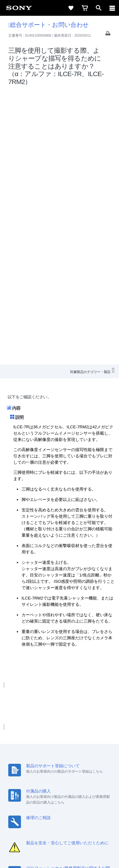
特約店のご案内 (82, 764)
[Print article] (108, 35)
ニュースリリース (29, 772)
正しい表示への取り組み (60, 837)
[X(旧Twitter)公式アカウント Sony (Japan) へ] (53, 787)
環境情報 (59, 772)
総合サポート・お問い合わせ (48, 25)
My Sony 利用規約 (90, 772)
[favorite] (71, 8)
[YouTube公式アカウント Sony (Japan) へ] (66, 787)
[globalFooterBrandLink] (60, 855)
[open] (99, 8)
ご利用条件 (60, 823)
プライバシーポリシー (60, 830)
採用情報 (53, 764)
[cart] (85, 8)
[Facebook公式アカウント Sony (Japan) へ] (80, 787)
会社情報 (31, 764)
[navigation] (112, 8)
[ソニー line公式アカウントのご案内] (39, 787)
